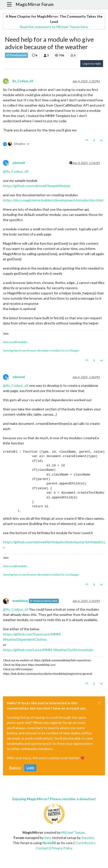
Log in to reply (92, 63)
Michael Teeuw (73, 832)
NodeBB (49, 843)
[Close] (99, 703)
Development (16, 55)
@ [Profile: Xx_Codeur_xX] (16, 171)
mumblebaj (20, 601)
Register (15, 768)
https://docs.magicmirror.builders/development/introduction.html (53, 200)
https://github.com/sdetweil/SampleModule (37, 186)
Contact (42, 848)
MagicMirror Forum (35, 4)
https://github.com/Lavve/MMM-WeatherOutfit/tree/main (48, 650)
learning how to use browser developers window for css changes (41, 350)
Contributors (86, 843)
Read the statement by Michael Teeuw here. (54, 27)
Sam (47, 838)
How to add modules (15, 342)
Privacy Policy (62, 848)
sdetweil (19, 163)
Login (30, 768)
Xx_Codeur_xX (23, 81)
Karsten (88, 838)
